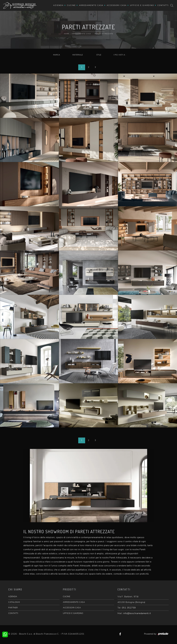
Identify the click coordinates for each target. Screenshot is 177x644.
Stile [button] (99, 55)
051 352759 (129, 608)
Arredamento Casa (91, 5)
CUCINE (67, 597)
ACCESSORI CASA (72, 608)
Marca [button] (57, 55)
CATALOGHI (14, 602)
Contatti (163, 5)
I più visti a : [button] (120, 55)
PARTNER (13, 608)
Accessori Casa (117, 5)
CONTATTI (13, 613)
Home (67, 34)
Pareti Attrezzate (104, 34)
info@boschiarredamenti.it (137, 613)
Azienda (58, 5)
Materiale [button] (78, 55)
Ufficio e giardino (142, 5)
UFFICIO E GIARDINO (73, 613)
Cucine (71, 5)
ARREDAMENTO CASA (74, 602)
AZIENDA (13, 597)
